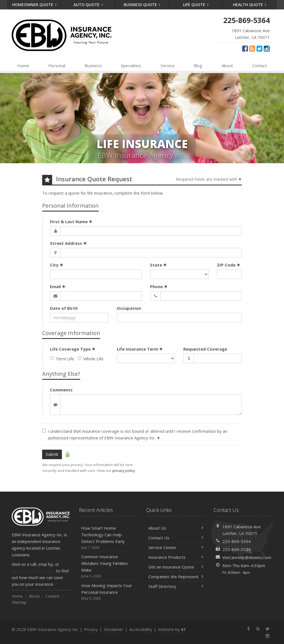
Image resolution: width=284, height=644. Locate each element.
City (57, 265)
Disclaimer (114, 629)
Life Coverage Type (73, 349)
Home (23, 66)
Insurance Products (176, 557)
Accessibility (141, 629)
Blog (198, 66)
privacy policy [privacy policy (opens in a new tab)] (124, 471)
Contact (259, 66)
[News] (252, 48)
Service (168, 66)
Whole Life (91, 359)
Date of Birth (64, 308)
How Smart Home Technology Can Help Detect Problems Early (109, 538)
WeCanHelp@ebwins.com (247, 557)
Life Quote (196, 5)
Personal (57, 66)
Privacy (91, 629)
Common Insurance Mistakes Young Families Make (109, 566)
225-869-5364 (237, 541)
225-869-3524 (237, 549)
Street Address (68, 243)
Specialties (131, 66)
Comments (61, 390)
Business (93, 66)
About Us (176, 528)
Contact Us (176, 538)
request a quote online (33, 571)
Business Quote (142, 5)
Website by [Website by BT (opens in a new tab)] (172, 629)
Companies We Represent (176, 577)
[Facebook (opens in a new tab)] (245, 48)
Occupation (129, 308)
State (158, 265)
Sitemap (19, 602)
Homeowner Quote (35, 5)
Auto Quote (88, 5)
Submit (52, 454)
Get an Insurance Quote (176, 567)
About (227, 66)
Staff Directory (176, 586)
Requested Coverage (205, 349)
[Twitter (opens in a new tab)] (259, 48)
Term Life (62, 359)
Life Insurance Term (140, 349)
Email (58, 286)
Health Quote (250, 5)
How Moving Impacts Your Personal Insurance (109, 592)
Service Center (176, 547)
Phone (159, 286)
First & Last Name (71, 222)
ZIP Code (229, 265)
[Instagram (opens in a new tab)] (267, 48)
